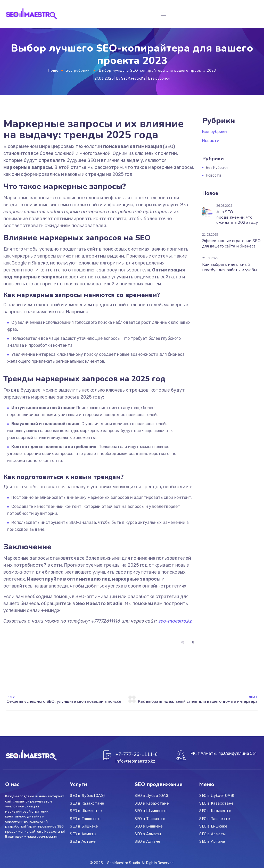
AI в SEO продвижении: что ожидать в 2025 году (237, 217)
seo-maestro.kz (175, 621)
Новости (211, 141)
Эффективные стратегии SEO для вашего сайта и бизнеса (231, 243)
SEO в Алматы (83, 834)
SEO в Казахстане (87, 803)
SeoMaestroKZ (133, 78)
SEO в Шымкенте (86, 811)
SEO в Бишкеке (84, 826)
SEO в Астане (83, 841)
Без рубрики (78, 71)
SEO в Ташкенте (85, 819)
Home (53, 71)
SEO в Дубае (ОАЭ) (87, 796)
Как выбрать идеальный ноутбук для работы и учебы (230, 267)
